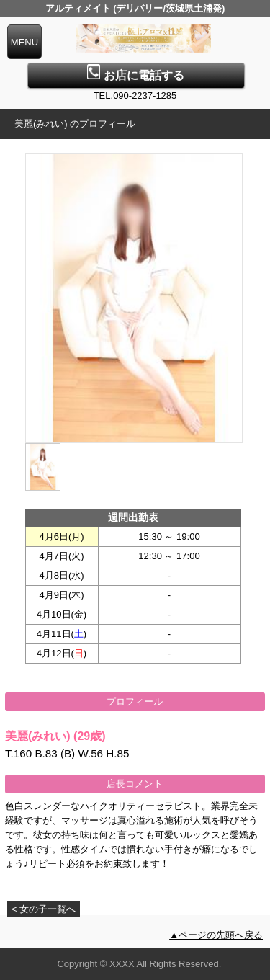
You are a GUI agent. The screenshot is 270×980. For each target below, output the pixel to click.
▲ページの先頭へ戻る (216, 935)
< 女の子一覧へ (44, 909)
